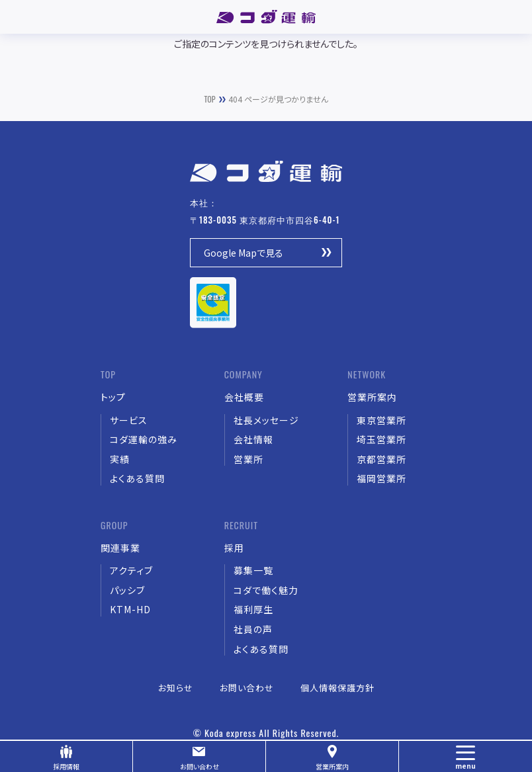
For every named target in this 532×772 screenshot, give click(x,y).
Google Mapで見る (244, 253)
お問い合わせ (199, 766)
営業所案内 (332, 766)
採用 (66, 766)
